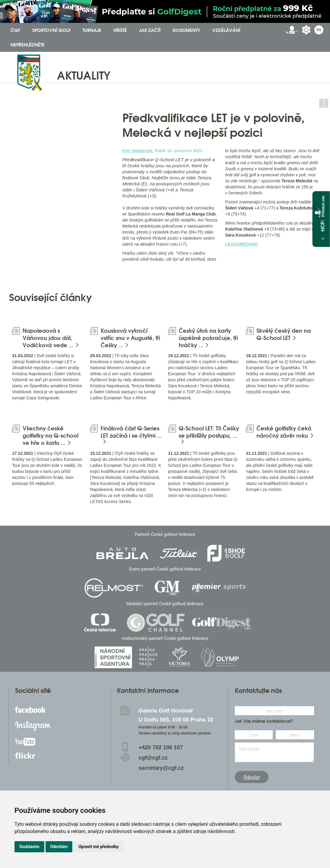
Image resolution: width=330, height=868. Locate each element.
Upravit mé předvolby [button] (98, 847)
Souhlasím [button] (29, 847)
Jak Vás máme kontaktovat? (264, 721)
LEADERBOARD (242, 244)
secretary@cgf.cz (161, 768)
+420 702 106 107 (161, 747)
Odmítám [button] (59, 847)
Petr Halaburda (137, 151)
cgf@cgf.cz (153, 758)
